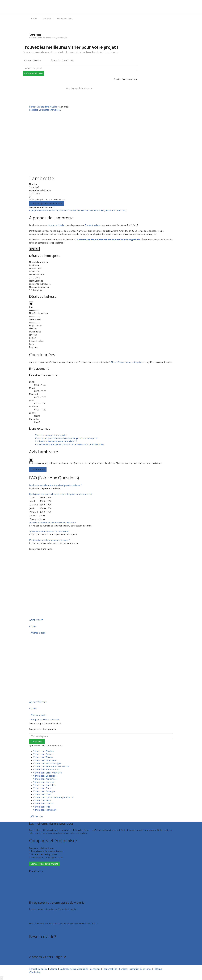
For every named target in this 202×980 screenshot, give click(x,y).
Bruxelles (34, 878)
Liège (32, 884)
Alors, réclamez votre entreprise (126, 362)
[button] (55, 485)
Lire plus (34, 249)
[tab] (101, 485)
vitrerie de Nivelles (56, 225)
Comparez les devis (33, 73)
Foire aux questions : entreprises (45, 947)
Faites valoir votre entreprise (43, 929)
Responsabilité (110, 969)
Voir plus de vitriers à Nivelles (45, 720)
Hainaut (33, 881)
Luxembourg (35, 887)
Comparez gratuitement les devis (47, 203)
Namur (33, 890)
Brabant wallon (92, 225)
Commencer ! (37, 742)
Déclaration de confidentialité (74, 969)
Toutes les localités (38, 896)
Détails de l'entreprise (52, 210)
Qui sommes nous (38, 963)
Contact (33, 950)
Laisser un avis (38, 470)
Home (34, 19)
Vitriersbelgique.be (38, 969)
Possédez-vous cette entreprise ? (45, 110)
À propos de (35, 210)
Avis (99, 210)
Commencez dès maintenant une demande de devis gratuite (109, 240)
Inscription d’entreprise (40, 918)
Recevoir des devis (38, 915)
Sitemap (54, 969)
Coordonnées (70, 210)
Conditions (95, 969)
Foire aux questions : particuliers (45, 944)
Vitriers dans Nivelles (47, 107)
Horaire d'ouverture (87, 210)
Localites (47, 19)
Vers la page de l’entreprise (79, 88)
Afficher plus (37, 816)
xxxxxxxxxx (34, 310)
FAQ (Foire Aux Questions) (114, 210)
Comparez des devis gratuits (44, 864)
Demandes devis (65, 19)
